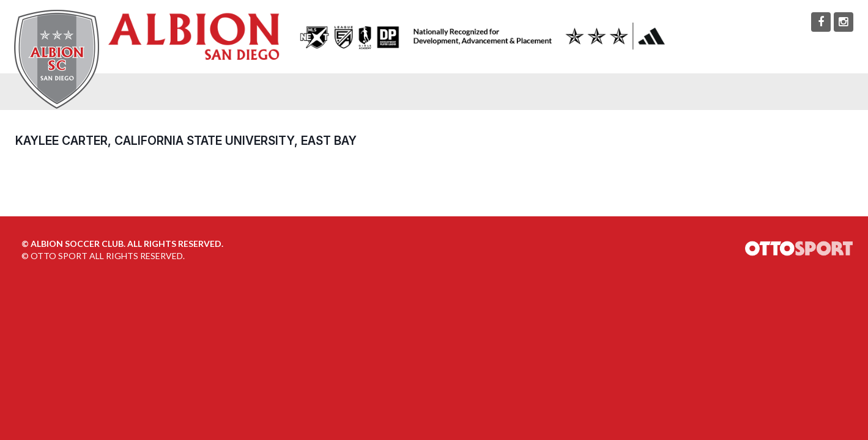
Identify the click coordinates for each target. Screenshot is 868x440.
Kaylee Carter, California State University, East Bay (186, 141)
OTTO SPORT (59, 256)
